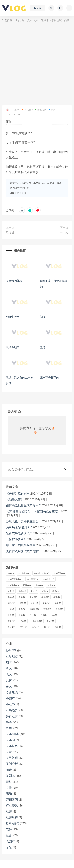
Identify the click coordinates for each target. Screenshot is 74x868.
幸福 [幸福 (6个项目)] (11, 597)
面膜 (24, 193)
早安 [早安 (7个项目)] (58, 603)
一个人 (64, 232)
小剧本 (10, 698)
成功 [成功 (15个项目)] (11, 603)
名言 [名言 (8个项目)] (44, 591)
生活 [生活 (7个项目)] (22, 615)
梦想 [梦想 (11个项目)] (47, 609)
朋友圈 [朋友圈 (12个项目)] (34, 609)
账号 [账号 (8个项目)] (47, 627)
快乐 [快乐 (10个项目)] (33, 597)
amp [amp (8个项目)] (11, 573)
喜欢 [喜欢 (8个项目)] (56, 591)
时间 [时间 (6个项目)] (11, 609)
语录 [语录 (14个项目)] (35, 627)
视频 (9, 811)
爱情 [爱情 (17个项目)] (59, 609)
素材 (9, 782)
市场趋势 (12, 710)
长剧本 (10, 841)
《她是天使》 (15, 499)
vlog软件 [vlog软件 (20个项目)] (13, 585)
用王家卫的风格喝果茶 (21, 545)
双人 (9, 674)
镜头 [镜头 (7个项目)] (58, 627)
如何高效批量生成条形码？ (24, 505)
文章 (9, 752)
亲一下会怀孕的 (50, 378)
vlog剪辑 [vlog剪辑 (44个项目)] (59, 573)
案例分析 (12, 764)
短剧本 (45, 20)
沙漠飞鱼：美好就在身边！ (24, 521)
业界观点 (12, 656)
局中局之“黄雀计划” (19, 527)
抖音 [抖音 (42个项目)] (34, 603)
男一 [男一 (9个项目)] (32, 615)
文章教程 (12, 758)
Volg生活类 (13, 317)
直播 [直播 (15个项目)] (11, 621)
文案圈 (10, 740)
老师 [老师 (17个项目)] (50, 621)
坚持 (43, 347)
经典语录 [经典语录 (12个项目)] (36, 621)
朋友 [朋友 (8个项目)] (22, 609)
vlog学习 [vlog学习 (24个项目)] (33, 579)
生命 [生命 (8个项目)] (11, 615)
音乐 (9, 847)
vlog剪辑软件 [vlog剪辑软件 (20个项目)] (15, 579)
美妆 (9, 788)
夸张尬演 (56, 20)
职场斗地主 (13, 347)
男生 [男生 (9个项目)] (44, 615)
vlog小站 (20, 20)
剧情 (9, 662)
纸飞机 (10, 232)
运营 (9, 835)
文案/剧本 (33, 20)
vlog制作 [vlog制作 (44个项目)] (24, 573)
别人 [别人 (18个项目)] (51, 585)
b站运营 (11, 650)
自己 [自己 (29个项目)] (11, 627)
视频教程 (12, 817)
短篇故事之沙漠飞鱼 (19, 533)
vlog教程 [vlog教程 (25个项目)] (48, 579)
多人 (9, 686)
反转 (9, 680)
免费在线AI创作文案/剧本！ (24, 551)
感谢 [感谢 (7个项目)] (57, 597)
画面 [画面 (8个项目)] (54, 615)
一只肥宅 (13, 110)
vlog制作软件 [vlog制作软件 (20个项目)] (42, 573)
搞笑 (9, 722)
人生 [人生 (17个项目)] (39, 585)
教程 (9, 728)
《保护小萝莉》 (16, 539)
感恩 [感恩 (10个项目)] (45, 597)
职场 (9, 793)
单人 (9, 668)
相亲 (9, 770)
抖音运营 (12, 716)
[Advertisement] (37, 62)
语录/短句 (13, 823)
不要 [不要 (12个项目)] (27, 585)
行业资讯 (12, 805)
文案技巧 (12, 746)
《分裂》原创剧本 (18, 493)
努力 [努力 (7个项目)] (11, 591)
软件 (9, 829)
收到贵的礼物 (14, 281)
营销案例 (12, 799)
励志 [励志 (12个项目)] (22, 591)
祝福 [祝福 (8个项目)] (23, 621)
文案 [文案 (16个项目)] (46, 603)
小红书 (10, 704)
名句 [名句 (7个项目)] (34, 591)
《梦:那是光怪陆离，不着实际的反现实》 (33, 511)
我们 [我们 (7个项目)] (23, 603)
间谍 (43, 317)
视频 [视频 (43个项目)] (23, 627)
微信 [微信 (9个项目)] (22, 597)
